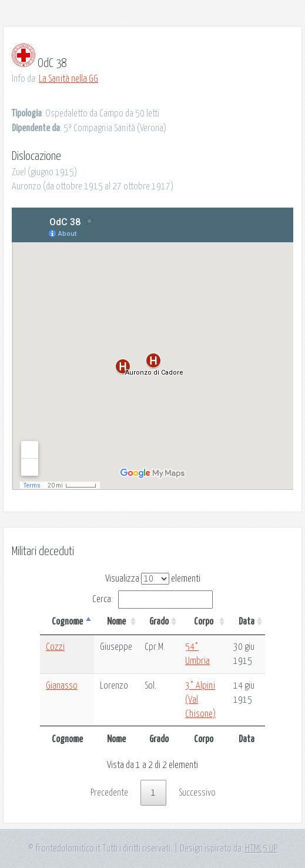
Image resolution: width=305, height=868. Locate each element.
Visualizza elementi (153, 579)
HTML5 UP (261, 849)
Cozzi (55, 647)
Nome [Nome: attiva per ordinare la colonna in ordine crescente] (116, 622)
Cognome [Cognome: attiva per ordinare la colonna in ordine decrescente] (67, 622)
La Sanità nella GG (68, 79)
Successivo (197, 793)
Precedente (109, 793)
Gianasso (62, 686)
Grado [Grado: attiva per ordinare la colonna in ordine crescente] (159, 622)
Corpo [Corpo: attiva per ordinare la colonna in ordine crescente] (204, 622)
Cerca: (152, 599)
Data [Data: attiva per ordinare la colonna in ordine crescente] (247, 622)
